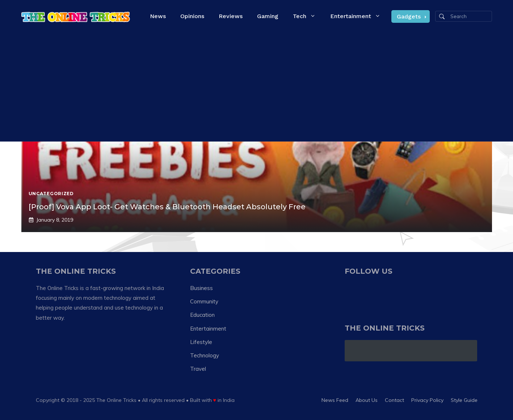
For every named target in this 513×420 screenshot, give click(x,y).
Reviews (231, 16)
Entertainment (359, 16)
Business (201, 288)
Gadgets (409, 16)
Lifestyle (201, 342)
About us (367, 400)
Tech (308, 16)
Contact (394, 400)
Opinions (192, 16)
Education (202, 315)
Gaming (268, 16)
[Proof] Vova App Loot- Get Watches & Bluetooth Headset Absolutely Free (167, 207)
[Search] (442, 16)
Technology (205, 355)
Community (204, 301)
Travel (198, 369)
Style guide (464, 400)
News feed (335, 400)
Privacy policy (427, 400)
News (158, 16)
